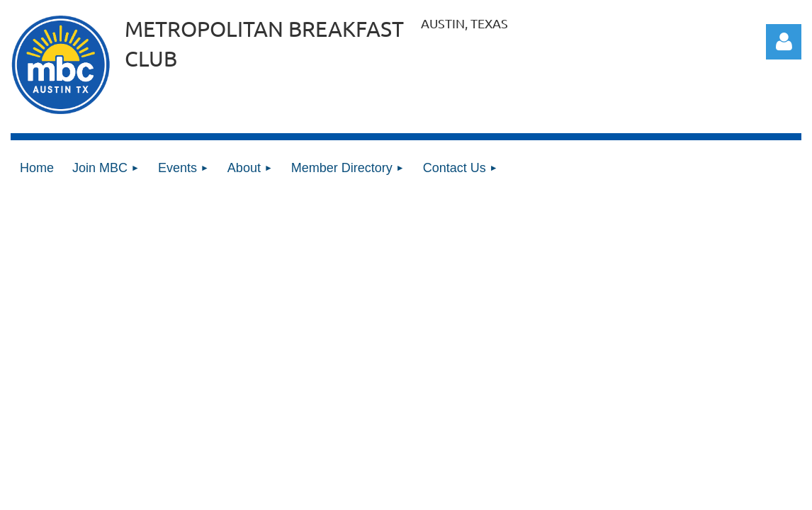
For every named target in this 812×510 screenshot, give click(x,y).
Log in (784, 42)
